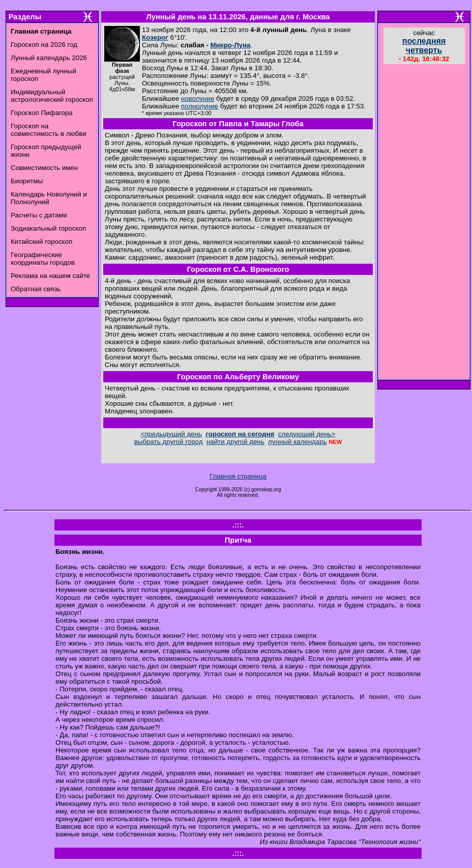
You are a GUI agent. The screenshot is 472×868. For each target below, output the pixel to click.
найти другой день (235, 442)
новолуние (198, 99)
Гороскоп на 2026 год (44, 45)
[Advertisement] (424, 222)
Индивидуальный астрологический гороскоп (52, 96)
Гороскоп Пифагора (42, 113)
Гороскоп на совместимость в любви (49, 130)
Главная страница (238, 476)
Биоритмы (27, 181)
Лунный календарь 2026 (49, 58)
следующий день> (307, 434)
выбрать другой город (169, 442)
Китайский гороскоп (41, 242)
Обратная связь (36, 289)
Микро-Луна (230, 45)
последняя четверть (424, 46)
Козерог (155, 37)
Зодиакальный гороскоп (48, 228)
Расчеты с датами (39, 215)
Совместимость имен (44, 168)
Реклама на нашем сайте (50, 276)
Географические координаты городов (43, 259)
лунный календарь (298, 442)
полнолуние (200, 106)
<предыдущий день (171, 434)
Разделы (25, 17)
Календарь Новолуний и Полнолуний (49, 198)
